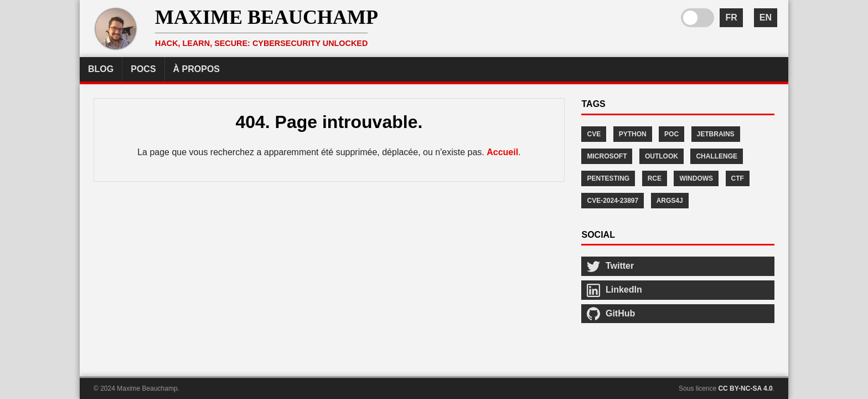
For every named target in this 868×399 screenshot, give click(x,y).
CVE (594, 134)
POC (671, 134)
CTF (738, 178)
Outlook (662, 156)
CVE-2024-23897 (613, 201)
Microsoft (607, 156)
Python (633, 134)
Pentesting (608, 178)
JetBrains (716, 134)
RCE (655, 178)
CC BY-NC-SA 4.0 (745, 388)
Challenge (717, 156)
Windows (696, 178)
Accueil (502, 152)
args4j (670, 201)
